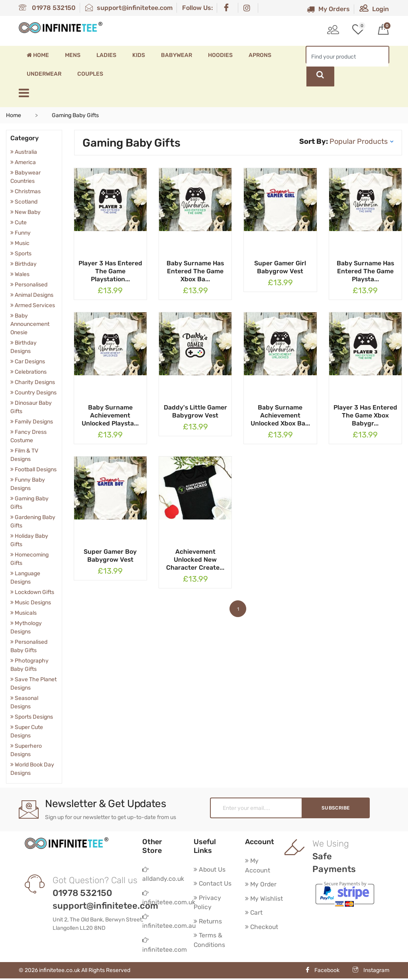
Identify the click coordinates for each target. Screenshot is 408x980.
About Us (210, 869)
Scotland (24, 202)
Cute (19, 222)
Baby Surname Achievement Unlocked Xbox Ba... (280, 415)
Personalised (29, 285)
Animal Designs (32, 295)
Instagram (371, 972)
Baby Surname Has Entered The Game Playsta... (365, 271)
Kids (139, 55)
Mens (73, 55)
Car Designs (28, 362)
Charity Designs (33, 382)
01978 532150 (47, 8)
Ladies (106, 55)
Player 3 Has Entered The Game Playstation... (110, 271)
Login (374, 9)
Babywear (177, 55)
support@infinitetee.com (129, 8)
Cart (254, 913)
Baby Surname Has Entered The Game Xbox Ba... (195, 271)
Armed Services (33, 305)
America (23, 162)
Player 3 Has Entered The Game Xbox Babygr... (365, 415)
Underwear (44, 74)
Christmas (25, 191)
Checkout (262, 928)
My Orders (328, 9)
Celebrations (28, 372)
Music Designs (31, 603)
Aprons (260, 55)
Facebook (322, 972)
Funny (21, 233)
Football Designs (33, 469)
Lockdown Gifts (32, 592)
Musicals (24, 613)
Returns (208, 922)
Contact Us (213, 884)
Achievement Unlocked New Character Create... (195, 560)
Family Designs (32, 422)
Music (20, 243)
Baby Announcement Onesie (30, 324)
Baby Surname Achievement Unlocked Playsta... (110, 415)
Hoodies (220, 55)
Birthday (24, 264)
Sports (21, 254)
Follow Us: (197, 8)
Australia (24, 152)
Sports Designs (32, 717)
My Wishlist (264, 899)
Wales (20, 274)
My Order (261, 885)
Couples (90, 74)
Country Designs (33, 393)
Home (38, 55)
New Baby (25, 212)
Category (25, 138)
